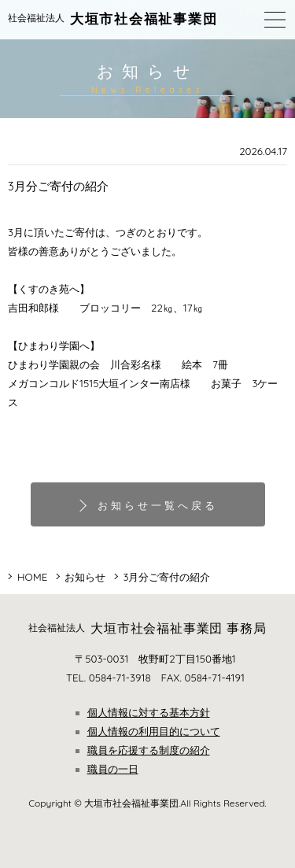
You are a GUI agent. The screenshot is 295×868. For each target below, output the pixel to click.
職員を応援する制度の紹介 (143, 750)
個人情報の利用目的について (148, 731)
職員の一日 (107, 769)
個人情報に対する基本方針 (143, 712)
